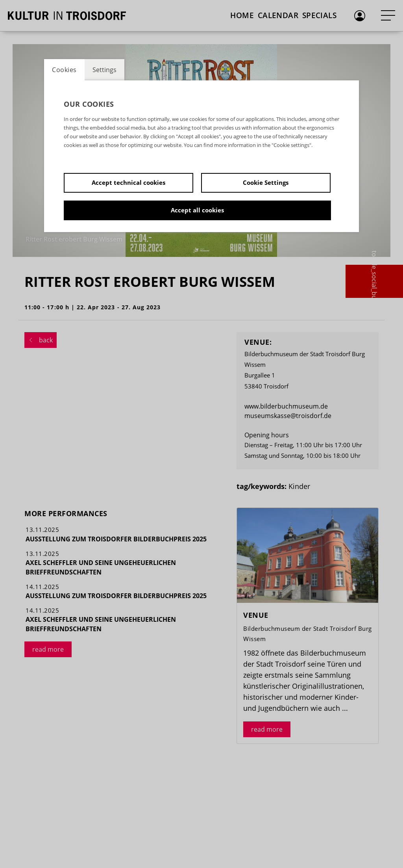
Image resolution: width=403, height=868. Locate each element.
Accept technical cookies (128, 182)
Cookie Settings (266, 182)
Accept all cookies (197, 210)
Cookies (64, 70)
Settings (104, 70)
